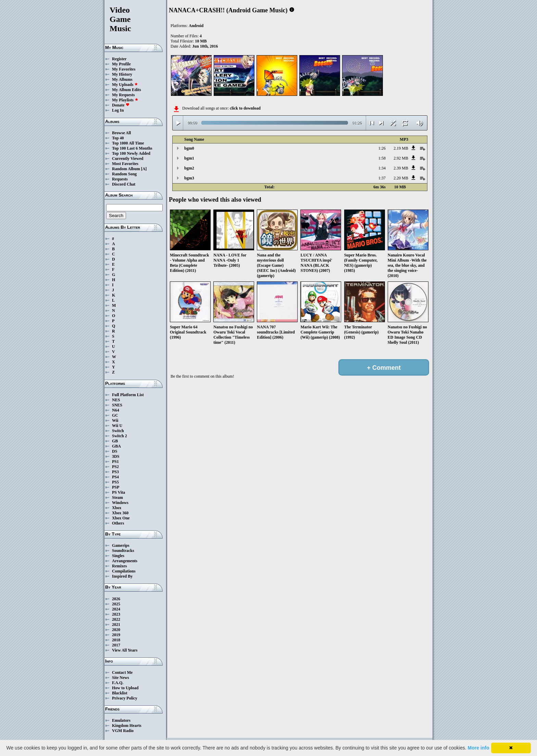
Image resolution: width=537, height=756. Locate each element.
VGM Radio (123, 731)
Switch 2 (120, 436)
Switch (118, 431)
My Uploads (125, 85)
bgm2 (189, 168)
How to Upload (125, 688)
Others (118, 523)
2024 (116, 609)
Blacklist (120, 693)
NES (116, 400)
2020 (116, 630)
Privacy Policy (125, 698)
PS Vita (118, 492)
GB (115, 441)
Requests (120, 179)
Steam (117, 497)
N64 (116, 410)
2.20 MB (401, 178)
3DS (116, 456)
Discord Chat (124, 184)
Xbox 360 (120, 513)
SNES (117, 405)
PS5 (115, 482)
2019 (116, 635)
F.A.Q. (118, 683)
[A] (144, 169)
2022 (116, 619)
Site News (121, 678)
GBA (116, 446)
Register (119, 59)
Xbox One (121, 518)
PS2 (115, 467)
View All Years (125, 650)
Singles (118, 556)
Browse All (121, 133)
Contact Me (122, 672)
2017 (116, 645)
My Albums (122, 79)
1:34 (382, 168)
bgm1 (189, 158)
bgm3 (189, 178)
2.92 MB (401, 158)
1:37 (382, 178)
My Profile (121, 64)
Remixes (119, 566)
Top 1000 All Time (128, 143)
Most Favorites (125, 164)
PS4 (115, 477)
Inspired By (122, 576)
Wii (115, 420)
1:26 (382, 148)
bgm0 (189, 148)
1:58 (382, 158)
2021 (116, 625)
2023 (116, 614)
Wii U (117, 426)
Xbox (117, 508)
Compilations (124, 571)
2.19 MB (401, 148)
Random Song (124, 174)
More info (479, 748)
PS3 (115, 472)
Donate (121, 105)
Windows (120, 503)
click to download (245, 108)
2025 (116, 604)
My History (122, 74)
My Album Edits (127, 90)
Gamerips (121, 545)
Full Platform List (128, 395)
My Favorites (124, 69)
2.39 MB (401, 168)
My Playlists (125, 100)
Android (196, 26)
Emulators (121, 720)
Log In (118, 110)
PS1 (115, 462)
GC (115, 415)
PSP (116, 487)
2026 (116, 599)
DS (115, 451)
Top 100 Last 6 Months (132, 148)
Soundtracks (123, 551)
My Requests (123, 95)
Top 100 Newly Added (131, 153)
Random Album (126, 169)
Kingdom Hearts (127, 726)
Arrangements (125, 561)
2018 (116, 640)
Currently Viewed (128, 159)
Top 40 (118, 138)
